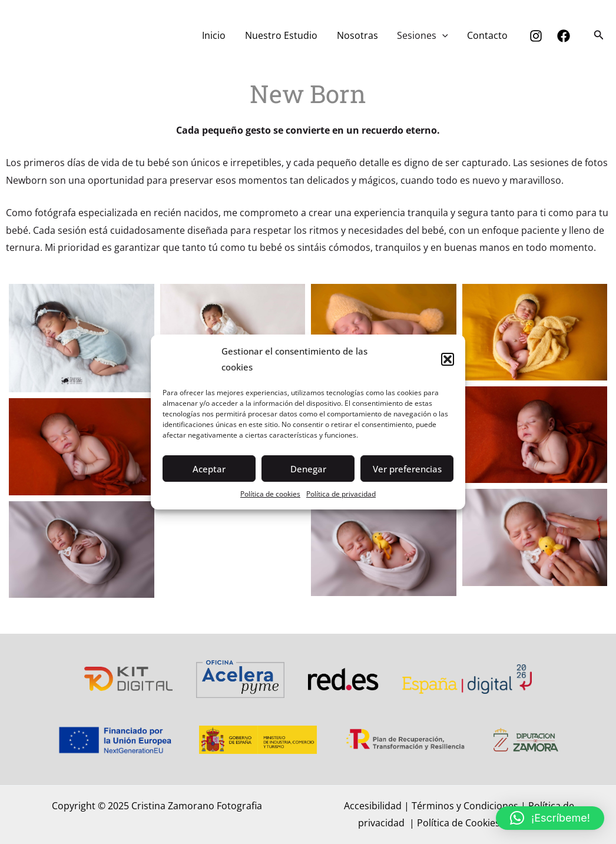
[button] (448, 359)
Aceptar (209, 469)
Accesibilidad (373, 806)
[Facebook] (564, 36)
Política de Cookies (460, 823)
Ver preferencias (407, 469)
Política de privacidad (341, 494)
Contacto (488, 35)
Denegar (308, 469)
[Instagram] (536, 36)
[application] (443, 35)
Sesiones (423, 35)
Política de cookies (270, 494)
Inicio (216, 35)
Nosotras (358, 35)
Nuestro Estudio (282, 35)
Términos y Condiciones (465, 806)
